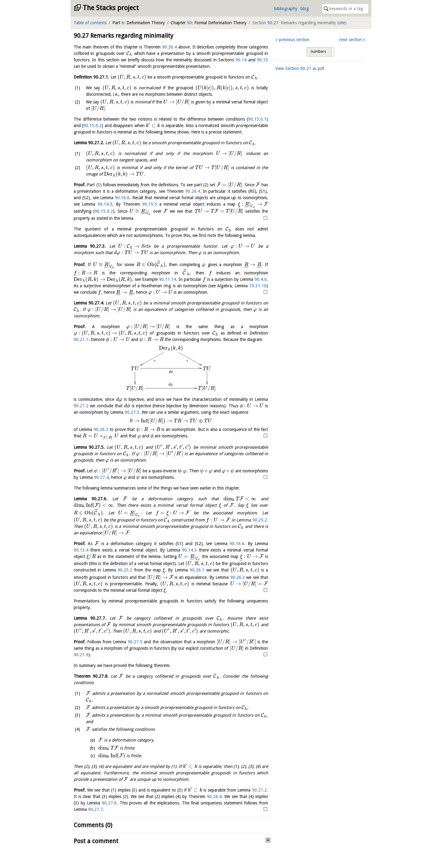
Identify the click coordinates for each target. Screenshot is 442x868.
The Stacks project (111, 8)
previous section (294, 40)
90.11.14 (168, 279)
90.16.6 (122, 198)
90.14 (241, 60)
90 (189, 23)
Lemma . (89, 143)
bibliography (286, 9)
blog (305, 9)
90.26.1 (197, 570)
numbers (318, 52)
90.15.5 (149, 204)
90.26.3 (238, 577)
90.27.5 (135, 642)
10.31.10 (258, 286)
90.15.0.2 (92, 126)
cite (342, 23)
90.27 (273, 23)
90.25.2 (259, 520)
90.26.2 (101, 429)
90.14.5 (105, 204)
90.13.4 (81, 550)
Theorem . (91, 676)
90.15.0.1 (257, 119)
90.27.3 (132, 412)
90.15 (262, 60)
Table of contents (90, 23)
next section (351, 40)
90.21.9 (81, 655)
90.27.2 (81, 406)
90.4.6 (261, 279)
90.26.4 (169, 47)
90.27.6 (109, 803)
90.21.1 (81, 339)
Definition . (91, 77)
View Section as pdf (300, 68)
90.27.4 (101, 477)
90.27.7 (95, 809)
